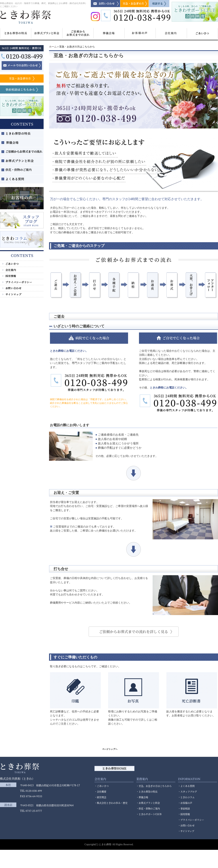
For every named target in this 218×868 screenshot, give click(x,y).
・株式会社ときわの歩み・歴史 (111, 803)
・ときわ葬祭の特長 (147, 791)
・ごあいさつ (102, 786)
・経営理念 (100, 797)
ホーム (53, 47)
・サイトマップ (186, 831)
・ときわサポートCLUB (149, 814)
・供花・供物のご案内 (148, 808)
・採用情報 (184, 814)
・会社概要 (100, 791)
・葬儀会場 (142, 797)
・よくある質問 (186, 786)
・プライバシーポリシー (191, 820)
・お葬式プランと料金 (148, 803)
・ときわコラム (186, 797)
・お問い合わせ (186, 825)
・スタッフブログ (187, 791)
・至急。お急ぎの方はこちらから (154, 786)
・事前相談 (184, 808)
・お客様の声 (185, 803)
